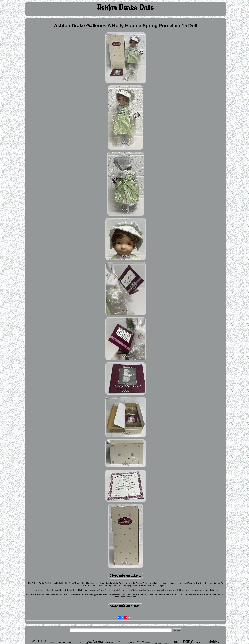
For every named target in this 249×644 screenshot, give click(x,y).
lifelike (214, 641)
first (81, 642)
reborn (200, 642)
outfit (72, 642)
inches (62, 642)
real (176, 641)
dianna (130, 643)
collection (157, 643)
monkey (52, 643)
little (121, 642)
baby (188, 641)
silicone (167, 643)
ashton (39, 641)
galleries (95, 641)
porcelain (144, 642)
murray (110, 642)
